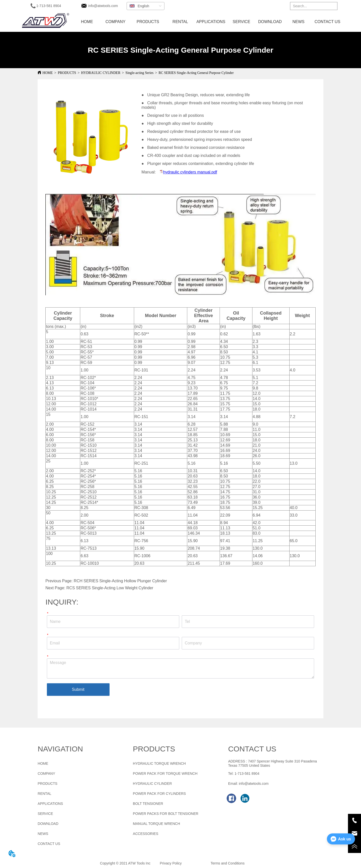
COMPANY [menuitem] (116, 22)
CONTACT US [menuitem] (328, 22)
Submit (78, 689)
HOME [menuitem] (87, 22)
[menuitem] (148, 22)
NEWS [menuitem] (298, 22)
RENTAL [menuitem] (180, 22)
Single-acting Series (139, 73)
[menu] (207, 22)
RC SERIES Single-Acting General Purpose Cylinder (196, 73)
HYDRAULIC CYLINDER (101, 73)
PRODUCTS (67, 73)
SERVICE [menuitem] (241, 22)
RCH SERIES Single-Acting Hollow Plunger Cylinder (120, 581)
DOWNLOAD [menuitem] (270, 22)
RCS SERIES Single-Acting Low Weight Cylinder (110, 588)
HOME (48, 73)
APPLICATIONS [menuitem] (211, 22)
